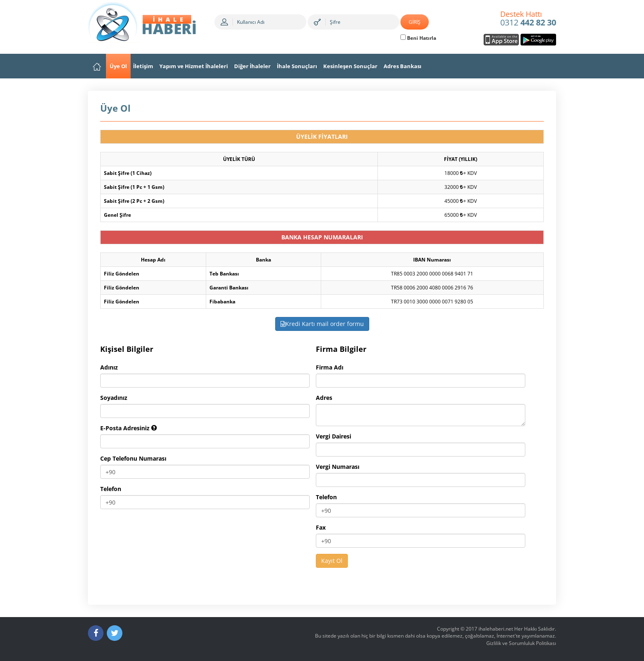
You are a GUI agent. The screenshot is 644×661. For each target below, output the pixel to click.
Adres (324, 398)
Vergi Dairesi (333, 436)
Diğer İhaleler (252, 66)
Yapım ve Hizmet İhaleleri (194, 66)
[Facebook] (96, 633)
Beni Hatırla (418, 38)
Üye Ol (118, 66)
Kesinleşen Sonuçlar (350, 66)
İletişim (143, 66)
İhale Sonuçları (297, 66)
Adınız (109, 367)
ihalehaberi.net (496, 629)
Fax (321, 527)
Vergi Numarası (338, 467)
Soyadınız (114, 398)
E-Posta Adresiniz (129, 428)
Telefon (111, 489)
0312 (528, 19)
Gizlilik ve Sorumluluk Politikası (521, 643)
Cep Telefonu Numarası (133, 458)
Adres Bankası (402, 66)
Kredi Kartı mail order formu (322, 324)
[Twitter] (115, 633)
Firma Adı (330, 367)
